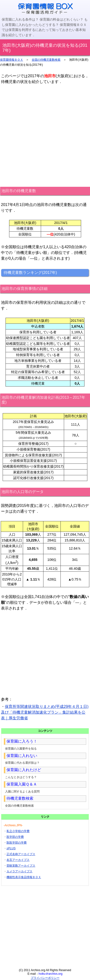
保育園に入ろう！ (22, 741)
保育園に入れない (22, 756)
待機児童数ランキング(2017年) (30, 273)
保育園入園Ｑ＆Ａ (22, 784)
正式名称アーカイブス (21, 854)
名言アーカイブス (18, 860)
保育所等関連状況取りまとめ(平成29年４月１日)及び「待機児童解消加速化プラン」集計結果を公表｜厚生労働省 (45, 712)
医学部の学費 (15, 837)
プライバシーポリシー (45, 978)
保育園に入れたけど (24, 770)
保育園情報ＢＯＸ (12, 60)
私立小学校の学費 (18, 831)
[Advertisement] (45, 136)
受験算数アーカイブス (21, 866)
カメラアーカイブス (19, 871)
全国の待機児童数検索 (46, 60)
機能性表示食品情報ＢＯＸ (24, 877)
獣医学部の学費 (17, 843)
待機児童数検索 (20, 798)
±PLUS (11, 848)
